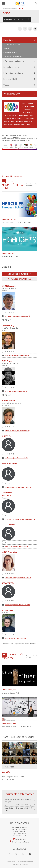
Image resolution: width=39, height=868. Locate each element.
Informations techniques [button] (14, 61)
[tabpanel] (19, 443)
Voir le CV (8, 320)
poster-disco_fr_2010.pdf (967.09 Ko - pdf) (19, 805)
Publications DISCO (12, 94)
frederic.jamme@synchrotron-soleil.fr (18, 316)
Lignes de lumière (12, 9)
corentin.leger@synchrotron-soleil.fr (17, 546)
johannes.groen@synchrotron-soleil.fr (18, 487)
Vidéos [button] (6, 85)
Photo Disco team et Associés (13, 56)
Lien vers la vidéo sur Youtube (12, 176)
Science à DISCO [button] (10, 79)
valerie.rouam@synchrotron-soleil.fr (17, 431)
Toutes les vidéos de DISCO (31, 657)
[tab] (19, 48)
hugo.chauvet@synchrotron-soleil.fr (17, 356)
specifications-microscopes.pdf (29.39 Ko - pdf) (19, 809)
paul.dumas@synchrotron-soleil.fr (16, 458)
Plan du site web (11, 862)
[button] (35, 29)
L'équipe (6, 49)
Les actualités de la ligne (12, 45)
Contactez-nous (19, 839)
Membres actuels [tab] (19, 274)
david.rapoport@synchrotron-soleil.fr (17, 605)
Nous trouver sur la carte (19, 842)
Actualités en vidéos (10, 52)
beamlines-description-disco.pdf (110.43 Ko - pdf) (18, 801)
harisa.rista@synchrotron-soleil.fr (16, 638)
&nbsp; (19, 163)
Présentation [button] (9, 40)
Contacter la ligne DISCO (15, 19)
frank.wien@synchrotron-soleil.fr (16, 391)
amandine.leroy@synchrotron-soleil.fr (18, 578)
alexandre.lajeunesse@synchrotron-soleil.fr (20, 519)
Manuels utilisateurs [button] (12, 67)
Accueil (4, 9)
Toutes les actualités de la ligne (32, 185)
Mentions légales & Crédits (26, 862)
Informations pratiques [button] (13, 73)
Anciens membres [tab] (20, 279)
